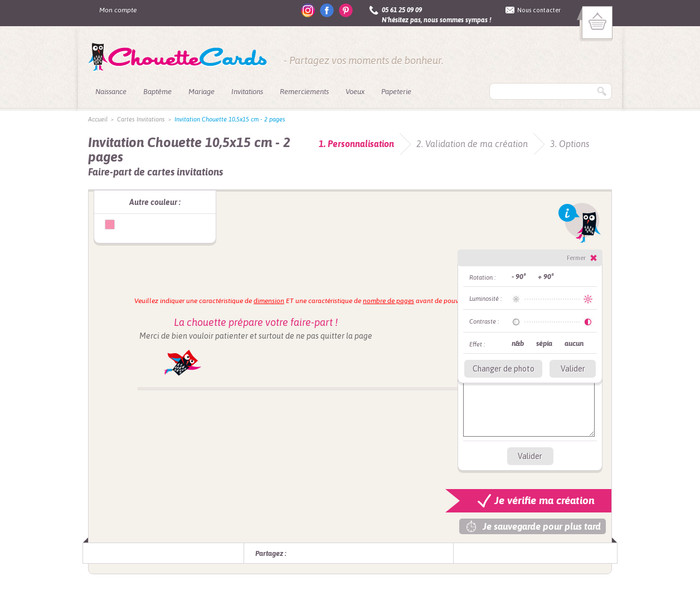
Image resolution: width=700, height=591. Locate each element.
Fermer (576, 258)
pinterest (346, 10)
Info (580, 223)
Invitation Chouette (110, 224)
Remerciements (304, 92)
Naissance (111, 92)
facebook (327, 10)
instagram (308, 10)
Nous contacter (539, 10)
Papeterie (396, 92)
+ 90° (546, 277)
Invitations (247, 92)
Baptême (157, 92)
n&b (518, 343)
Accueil (98, 119)
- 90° (519, 277)
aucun (574, 343)
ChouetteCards (178, 57)
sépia (544, 343)
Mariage (201, 92)
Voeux (355, 92)
